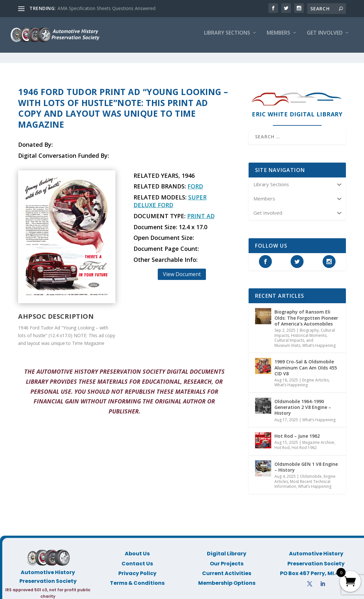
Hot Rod (282, 442)
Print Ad (201, 210)
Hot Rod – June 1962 (297, 430)
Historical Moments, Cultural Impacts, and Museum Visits (301, 335)
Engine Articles (316, 374)
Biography (309, 324)
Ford (195, 180)
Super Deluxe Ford (170, 195)
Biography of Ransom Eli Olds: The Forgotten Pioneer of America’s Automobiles (306, 312)
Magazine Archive (318, 437)
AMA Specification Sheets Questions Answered (107, 8)
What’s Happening (319, 340)
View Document (182, 268)
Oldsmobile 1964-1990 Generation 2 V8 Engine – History (303, 401)
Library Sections (227, 38)
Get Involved (325, 38)
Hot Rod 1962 (304, 442)
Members (278, 38)
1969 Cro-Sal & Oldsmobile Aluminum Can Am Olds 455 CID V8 (306, 362)
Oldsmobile (311, 471)
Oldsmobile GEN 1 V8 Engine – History (306, 461)
